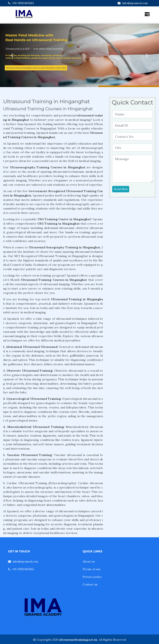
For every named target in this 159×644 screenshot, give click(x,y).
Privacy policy (92, 577)
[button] (12, 55)
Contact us (90, 584)
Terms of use (92, 569)
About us (89, 561)
